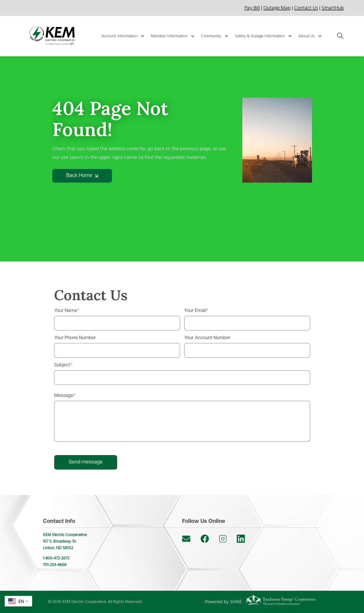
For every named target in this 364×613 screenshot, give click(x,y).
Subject (62, 365)
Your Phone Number (75, 338)
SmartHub (333, 8)
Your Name (66, 311)
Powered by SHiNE (223, 602)
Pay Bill (252, 8)
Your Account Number (207, 338)
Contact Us (306, 8)
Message (64, 396)
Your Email (195, 311)
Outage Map (277, 8)
